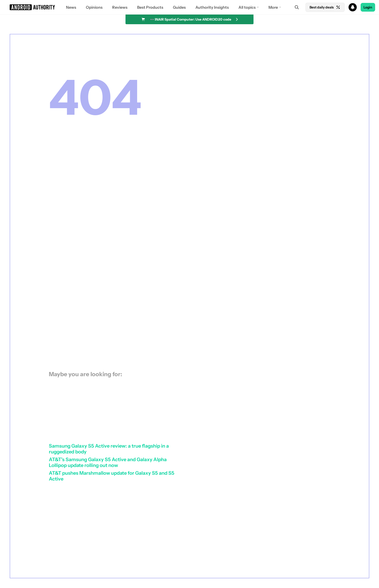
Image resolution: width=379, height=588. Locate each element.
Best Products (150, 7)
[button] (189, 7)
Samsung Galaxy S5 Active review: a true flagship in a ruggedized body (109, 449)
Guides (179, 7)
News (71, 7)
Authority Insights (212, 7)
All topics (247, 7)
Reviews (120, 7)
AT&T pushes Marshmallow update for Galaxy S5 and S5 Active (112, 476)
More (273, 7)
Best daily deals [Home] (325, 7)
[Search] (297, 7)
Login (368, 7)
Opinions (94, 7)
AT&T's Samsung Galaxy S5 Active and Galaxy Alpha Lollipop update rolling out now (108, 462)
